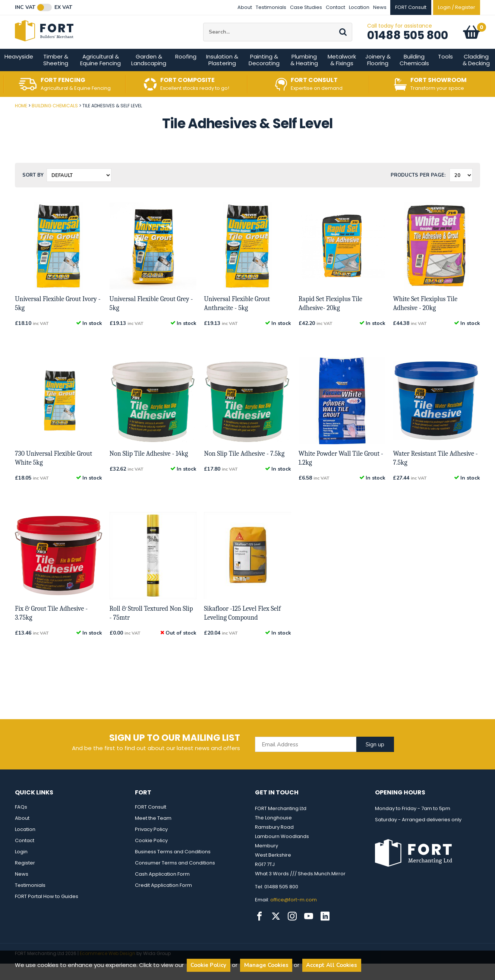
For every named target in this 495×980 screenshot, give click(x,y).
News (380, 7)
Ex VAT (63, 7)
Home (21, 122)
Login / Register (457, 7)
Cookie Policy (151, 857)
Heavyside (19, 73)
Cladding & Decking (476, 76)
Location (359, 7)
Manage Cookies (266, 965)
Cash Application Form (162, 890)
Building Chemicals (414, 76)
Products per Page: (418, 192)
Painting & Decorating (264, 76)
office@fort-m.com (294, 916)
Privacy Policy (151, 846)
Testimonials (271, 7)
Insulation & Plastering (222, 76)
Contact (335, 7)
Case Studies (306, 7)
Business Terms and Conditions (173, 868)
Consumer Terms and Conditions (175, 879)
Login (21, 868)
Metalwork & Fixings (342, 76)
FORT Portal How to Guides (47, 913)
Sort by (33, 192)
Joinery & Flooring (378, 76)
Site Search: (203, 31)
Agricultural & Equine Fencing (100, 76)
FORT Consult (151, 823)
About (245, 7)
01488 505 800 (408, 44)
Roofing (186, 73)
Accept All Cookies (332, 965)
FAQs (21, 823)
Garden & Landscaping (149, 76)
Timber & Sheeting (56, 76)
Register (25, 879)
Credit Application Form (163, 902)
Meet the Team (153, 834)
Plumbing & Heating (304, 76)
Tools (445, 73)
